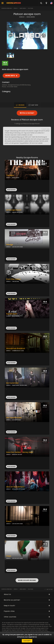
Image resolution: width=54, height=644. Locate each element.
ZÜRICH (22, 17)
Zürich (16, 8)
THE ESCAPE (16, 281)
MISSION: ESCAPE (17, 454)
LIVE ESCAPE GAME (17, 247)
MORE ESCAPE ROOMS (27, 580)
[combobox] (46, 3)
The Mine (10, 175)
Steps (9, 556)
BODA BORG (31, 17)
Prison (9, 521)
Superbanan (12, 314)
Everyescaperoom (7, 8)
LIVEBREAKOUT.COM (18, 351)
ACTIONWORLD (17, 420)
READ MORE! (11, 224)
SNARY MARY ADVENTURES (20, 385)
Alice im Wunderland (15, 487)
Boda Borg (23, 8)
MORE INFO (10, 76)
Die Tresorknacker (14, 418)
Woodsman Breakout (16, 348)
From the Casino (13, 279)
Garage (10, 245)
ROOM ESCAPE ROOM (18, 489)
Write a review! (27, 113)
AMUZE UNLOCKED (17, 212)
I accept (27, 641)
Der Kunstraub (12, 383)
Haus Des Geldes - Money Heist (20, 452)
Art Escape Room (14, 210)
